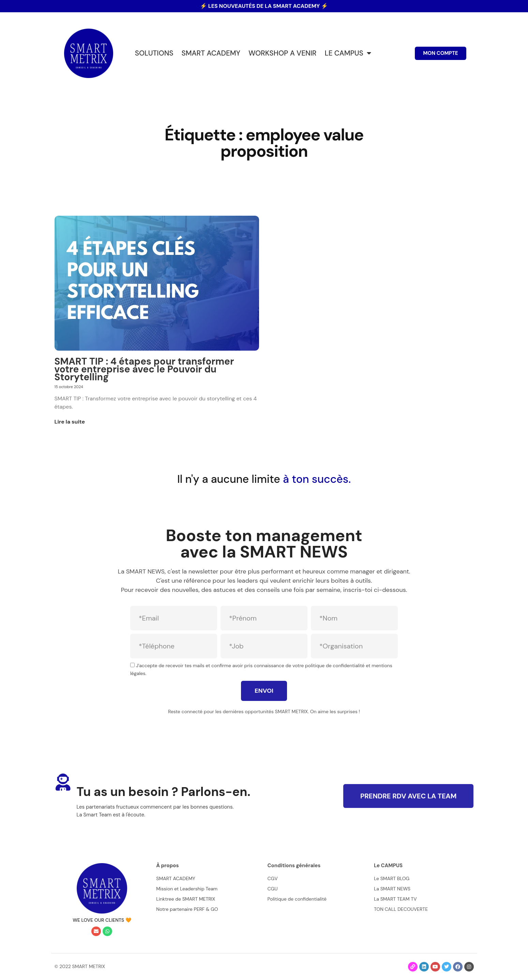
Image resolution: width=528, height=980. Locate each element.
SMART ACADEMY (211, 53)
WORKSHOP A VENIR (282, 53)
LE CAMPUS (348, 53)
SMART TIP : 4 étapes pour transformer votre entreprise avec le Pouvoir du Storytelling (144, 369)
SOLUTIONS (154, 53)
